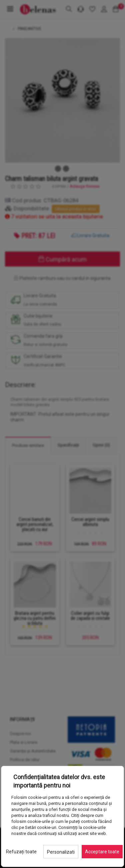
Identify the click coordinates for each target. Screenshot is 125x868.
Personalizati (61, 852)
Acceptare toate (102, 852)
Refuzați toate (21, 852)
